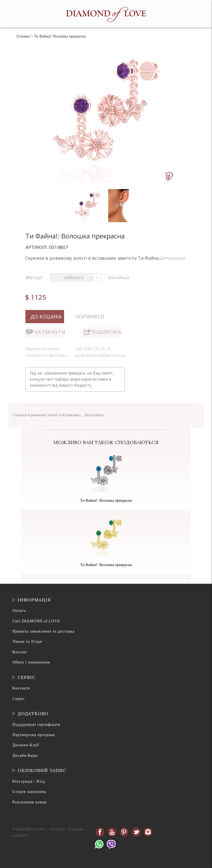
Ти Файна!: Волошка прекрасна (106, 501)
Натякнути (49, 332)
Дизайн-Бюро (25, 756)
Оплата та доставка (46, 355)
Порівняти (90, 317)
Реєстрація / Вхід (29, 781)
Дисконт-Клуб (26, 745)
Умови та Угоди (27, 642)
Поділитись (106, 332)
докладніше (119, 277)
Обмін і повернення (31, 662)
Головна (23, 36)
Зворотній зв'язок (43, 349)
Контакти (21, 688)
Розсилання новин (30, 802)
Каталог (20, 652)
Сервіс (19, 699)
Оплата (19, 611)
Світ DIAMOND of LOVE (36, 621)
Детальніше (173, 258)
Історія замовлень (29, 792)
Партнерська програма (34, 735)
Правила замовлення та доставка (43, 631)
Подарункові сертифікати (36, 725)
